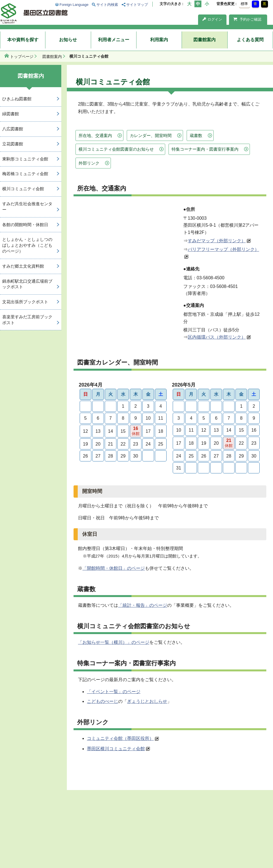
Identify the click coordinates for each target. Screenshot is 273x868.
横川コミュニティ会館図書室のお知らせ (116, 149)
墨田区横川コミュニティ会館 (116, 749)
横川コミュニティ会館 (23, 189)
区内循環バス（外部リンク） (217, 337)
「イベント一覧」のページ (114, 692)
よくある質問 (250, 40)
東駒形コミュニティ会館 (25, 159)
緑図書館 (11, 114)
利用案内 (159, 40)
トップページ (22, 57)
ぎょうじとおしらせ (147, 701)
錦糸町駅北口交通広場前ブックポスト (27, 284)
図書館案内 (204, 40)
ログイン (212, 19)
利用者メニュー (114, 40)
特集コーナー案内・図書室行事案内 (205, 149)
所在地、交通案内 (95, 135)
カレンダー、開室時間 (151, 135)
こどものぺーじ (103, 701)
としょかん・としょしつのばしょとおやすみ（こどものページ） (27, 245)
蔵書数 (196, 135)
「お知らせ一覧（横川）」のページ (114, 642)
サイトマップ (137, 5)
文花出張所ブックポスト (25, 302)
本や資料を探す (23, 40)
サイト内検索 (107, 5)
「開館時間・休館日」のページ (114, 568)
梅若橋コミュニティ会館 (25, 174)
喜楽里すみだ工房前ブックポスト (27, 320)
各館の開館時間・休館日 (25, 225)
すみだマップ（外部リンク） (217, 241)
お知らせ (68, 40)
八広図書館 (13, 129)
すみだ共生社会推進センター (27, 207)
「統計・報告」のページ (143, 605)
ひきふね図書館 (17, 99)
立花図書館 (13, 144)
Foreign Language (74, 5)
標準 (244, 4)
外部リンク (89, 163)
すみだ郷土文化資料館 (23, 266)
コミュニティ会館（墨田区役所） (120, 738)
